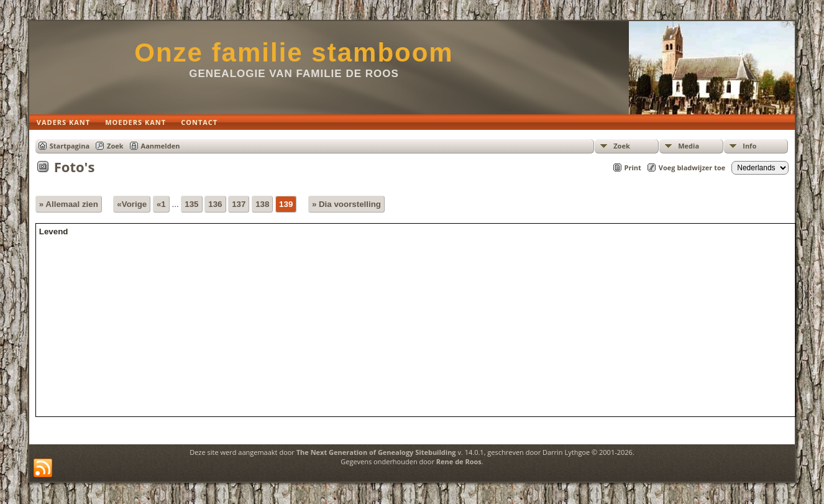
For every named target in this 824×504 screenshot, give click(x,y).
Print (633, 167)
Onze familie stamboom (294, 53)
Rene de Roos (459, 461)
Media (689, 146)
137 (239, 204)
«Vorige (132, 204)
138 (262, 204)
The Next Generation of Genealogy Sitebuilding (376, 452)
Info (749, 146)
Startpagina (70, 146)
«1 (161, 204)
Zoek (622, 146)
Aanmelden (161, 146)
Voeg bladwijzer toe (692, 167)
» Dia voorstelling (346, 204)
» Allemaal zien (69, 204)
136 (215, 204)
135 (191, 204)
